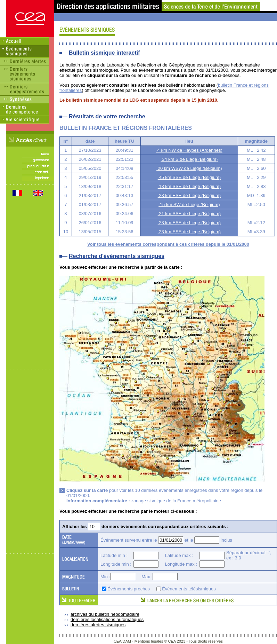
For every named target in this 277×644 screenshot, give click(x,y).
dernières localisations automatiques (107, 619)
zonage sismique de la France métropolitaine (176, 501)
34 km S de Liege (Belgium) (189, 159)
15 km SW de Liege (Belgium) (189, 205)
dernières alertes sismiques (98, 625)
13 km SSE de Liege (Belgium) (189, 186)
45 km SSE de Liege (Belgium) (189, 177)
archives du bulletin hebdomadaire (105, 614)
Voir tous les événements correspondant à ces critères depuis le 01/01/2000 (168, 244)
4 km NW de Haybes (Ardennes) (189, 150)
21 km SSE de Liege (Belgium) (189, 214)
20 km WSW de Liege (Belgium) (189, 168)
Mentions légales (149, 641)
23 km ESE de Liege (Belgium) (189, 195)
